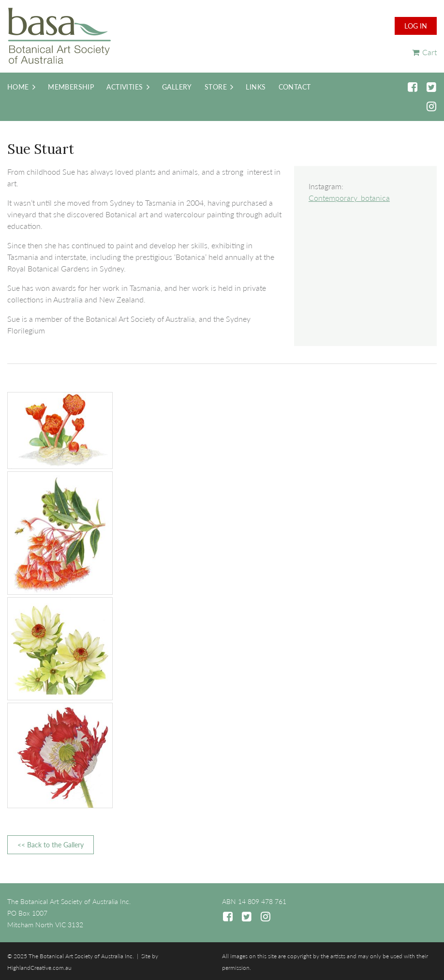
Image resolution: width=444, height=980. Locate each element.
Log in (416, 26)
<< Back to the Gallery (51, 845)
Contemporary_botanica (349, 198)
